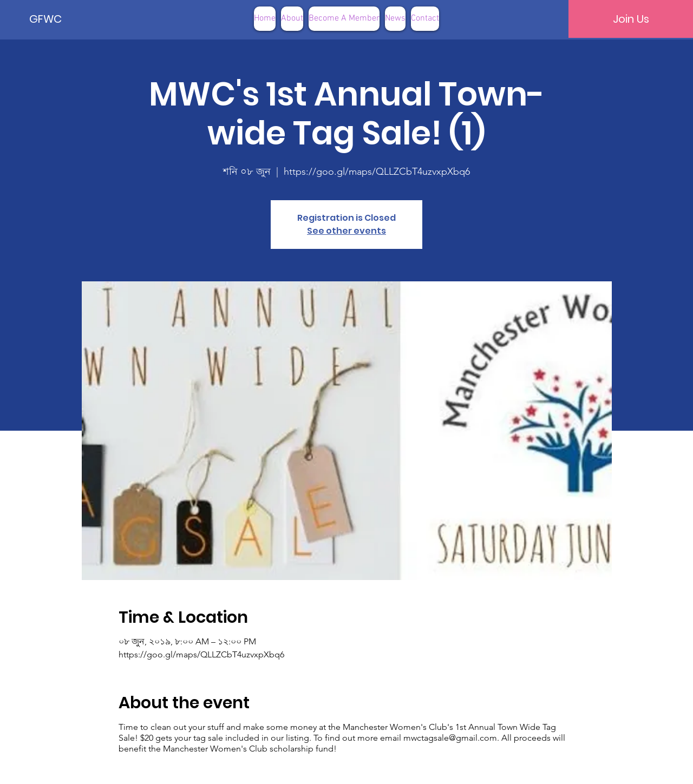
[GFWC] (66, 19)
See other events (346, 231)
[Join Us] (631, 19)
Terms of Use (401, 767)
